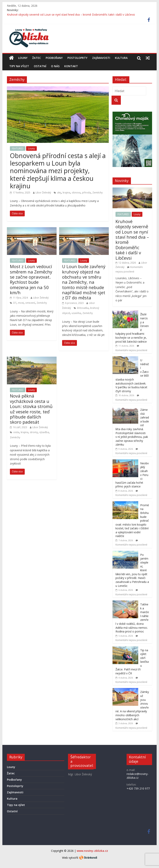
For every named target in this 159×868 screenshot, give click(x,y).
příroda (86, 193)
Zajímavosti (101, 58)
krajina (66, 193)
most (21, 303)
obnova (76, 193)
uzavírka (76, 313)
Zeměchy (97, 193)
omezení (30, 303)
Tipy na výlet (19, 66)
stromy (34, 432)
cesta (16, 432)
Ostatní (40, 66)
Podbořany (54, 58)
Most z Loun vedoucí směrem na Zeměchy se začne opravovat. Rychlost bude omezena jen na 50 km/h (31, 279)
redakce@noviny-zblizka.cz (138, 776)
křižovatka (83, 308)
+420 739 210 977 (138, 788)
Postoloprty (77, 58)
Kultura (121, 58)
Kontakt (71, 66)
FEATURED (18, 148)
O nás (55, 66)
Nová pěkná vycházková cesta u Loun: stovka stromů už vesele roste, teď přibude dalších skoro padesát (31, 409)
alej (59, 193)
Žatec (37, 58)
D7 (15, 303)
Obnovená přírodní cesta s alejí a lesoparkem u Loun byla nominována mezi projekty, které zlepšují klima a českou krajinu (58, 171)
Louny (23, 58)
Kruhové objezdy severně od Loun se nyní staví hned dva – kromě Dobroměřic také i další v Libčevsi (71, 15)
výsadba (44, 432)
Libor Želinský (43, 193)
